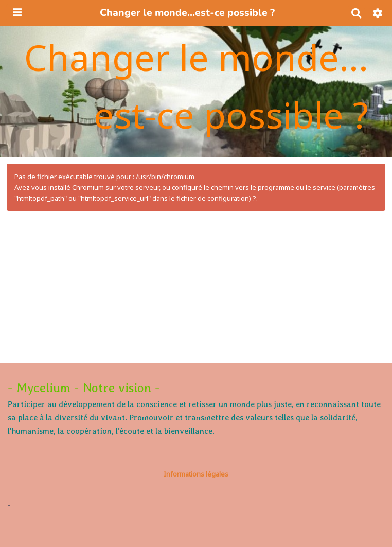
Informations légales (196, 474)
